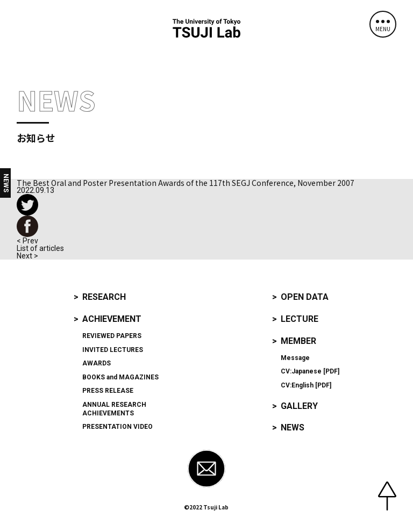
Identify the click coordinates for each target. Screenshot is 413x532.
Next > (27, 256)
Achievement (112, 319)
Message (295, 358)
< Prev (27, 241)
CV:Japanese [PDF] (310, 371)
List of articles (40, 248)
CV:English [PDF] (306, 385)
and (120, 377)
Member (298, 341)
